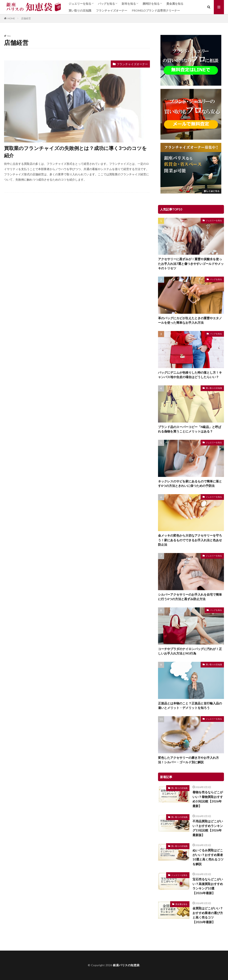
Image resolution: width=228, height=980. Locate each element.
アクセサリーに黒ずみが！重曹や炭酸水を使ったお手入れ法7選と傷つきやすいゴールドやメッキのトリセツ (191, 264)
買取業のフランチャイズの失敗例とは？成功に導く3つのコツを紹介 (75, 152)
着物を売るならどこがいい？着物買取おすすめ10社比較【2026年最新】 (208, 799)
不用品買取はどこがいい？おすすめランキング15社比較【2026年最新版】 (208, 828)
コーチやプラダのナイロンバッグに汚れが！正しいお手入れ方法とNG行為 (190, 651)
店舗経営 (26, 18)
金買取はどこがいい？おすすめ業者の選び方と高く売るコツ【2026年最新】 (208, 915)
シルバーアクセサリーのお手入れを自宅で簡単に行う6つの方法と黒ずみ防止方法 (190, 597)
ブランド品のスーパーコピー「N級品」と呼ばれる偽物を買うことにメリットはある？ (190, 429)
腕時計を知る (151, 4)
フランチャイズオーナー (112, 10)
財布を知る (129, 4)
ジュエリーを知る (80, 4)
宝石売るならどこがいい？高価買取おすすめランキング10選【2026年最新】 (208, 886)
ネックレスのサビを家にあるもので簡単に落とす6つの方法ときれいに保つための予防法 (190, 484)
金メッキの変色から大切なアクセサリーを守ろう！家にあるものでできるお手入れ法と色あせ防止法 (190, 540)
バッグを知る (106, 4)
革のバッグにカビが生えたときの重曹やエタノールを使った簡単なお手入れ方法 (190, 320)
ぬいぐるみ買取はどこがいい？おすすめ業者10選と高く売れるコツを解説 (208, 857)
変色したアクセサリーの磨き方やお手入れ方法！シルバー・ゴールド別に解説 (188, 760)
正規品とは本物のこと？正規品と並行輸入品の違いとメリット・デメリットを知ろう (190, 706)
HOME (11, 18)
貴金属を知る (175, 4)
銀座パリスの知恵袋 (126, 965)
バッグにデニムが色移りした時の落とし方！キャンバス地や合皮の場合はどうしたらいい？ (190, 375)
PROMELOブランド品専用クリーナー (156, 10)
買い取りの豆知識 (80, 10)
